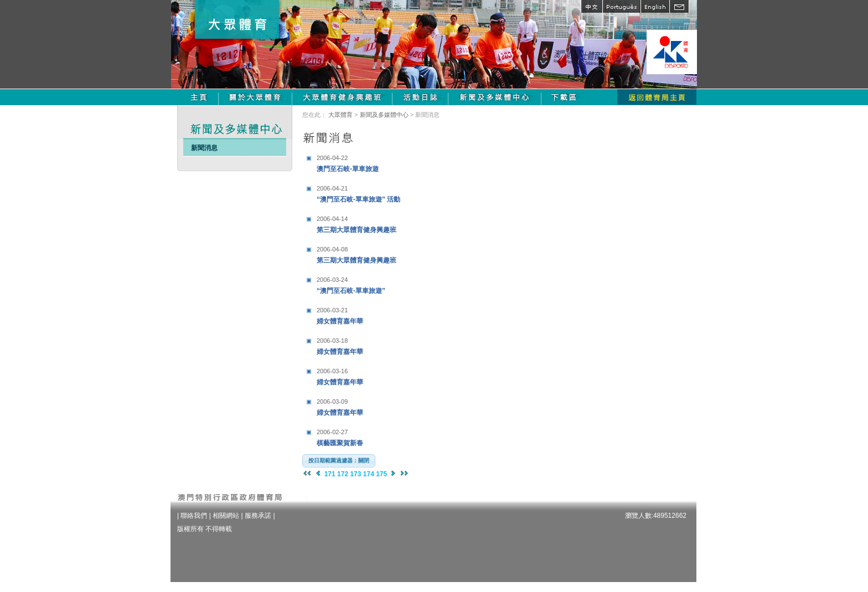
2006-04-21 (332, 188)
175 (381, 474)
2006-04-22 (332, 158)
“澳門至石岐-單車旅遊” (386, 284)
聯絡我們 (194, 516)
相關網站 (226, 516)
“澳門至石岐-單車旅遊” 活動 (386, 192)
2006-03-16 (332, 371)
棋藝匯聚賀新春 (386, 436)
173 (355, 474)
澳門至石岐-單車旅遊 (386, 162)
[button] (339, 461)
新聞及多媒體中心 (384, 115)
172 (343, 474)
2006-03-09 (332, 401)
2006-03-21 (332, 310)
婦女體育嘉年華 (386, 314)
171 (330, 474)
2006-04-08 (332, 249)
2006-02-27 (332, 432)
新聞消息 (204, 148)
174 (369, 474)
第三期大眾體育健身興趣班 (386, 223)
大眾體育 (340, 115)
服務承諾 (258, 516)
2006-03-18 (332, 341)
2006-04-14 (332, 219)
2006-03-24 (332, 280)
